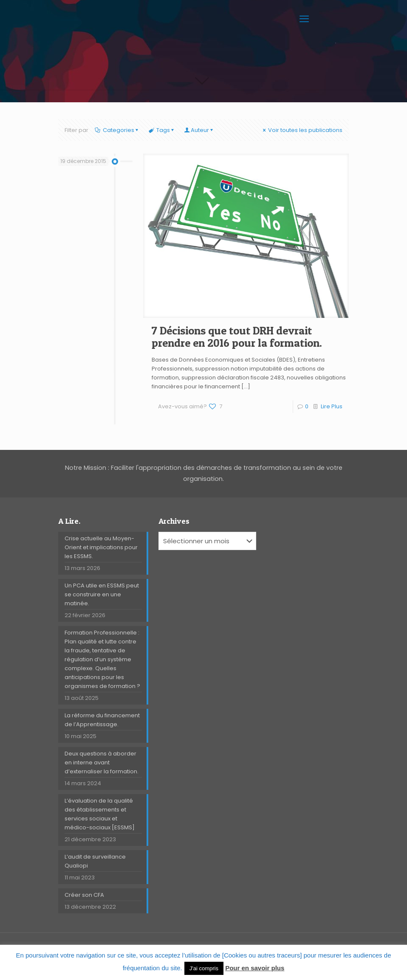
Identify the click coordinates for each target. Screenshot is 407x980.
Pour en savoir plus (255, 968)
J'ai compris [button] (204, 968)
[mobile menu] (305, 19)
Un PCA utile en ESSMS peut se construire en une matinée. (102, 594)
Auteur (200, 130)
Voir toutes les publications (302, 130)
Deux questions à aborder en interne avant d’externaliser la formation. (102, 762)
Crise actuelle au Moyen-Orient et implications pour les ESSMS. (101, 547)
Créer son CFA (84, 895)
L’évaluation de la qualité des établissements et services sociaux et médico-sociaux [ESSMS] (100, 814)
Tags (162, 130)
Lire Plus (332, 406)
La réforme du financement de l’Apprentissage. (102, 720)
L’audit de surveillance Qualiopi (95, 861)
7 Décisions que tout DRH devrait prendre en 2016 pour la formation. (237, 337)
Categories (118, 130)
